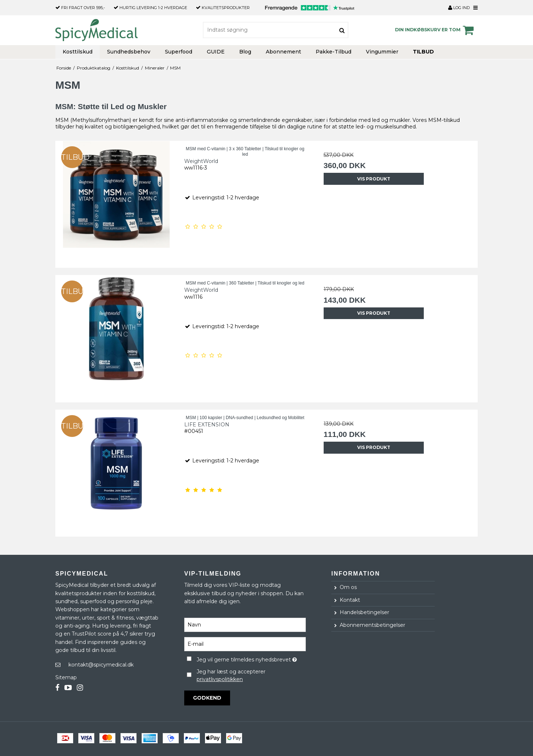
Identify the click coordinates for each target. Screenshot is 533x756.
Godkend (207, 698)
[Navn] (245, 625)
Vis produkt (374, 179)
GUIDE (216, 52)
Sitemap (66, 677)
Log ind (459, 8)
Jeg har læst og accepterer (231, 675)
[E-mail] (245, 644)
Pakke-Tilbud (333, 52)
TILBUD (423, 52)
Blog (245, 52)
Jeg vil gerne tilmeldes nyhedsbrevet (251, 658)
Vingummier (382, 52)
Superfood (179, 52)
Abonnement (283, 52)
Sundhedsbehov (129, 52)
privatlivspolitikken (220, 679)
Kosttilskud (78, 52)
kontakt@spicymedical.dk (101, 665)
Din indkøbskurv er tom (435, 30)
